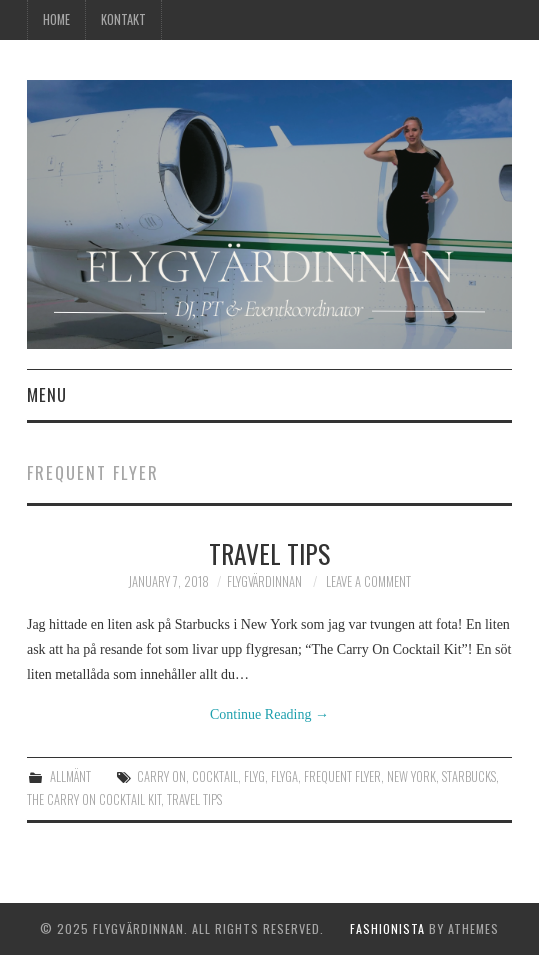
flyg (254, 776)
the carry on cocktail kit (94, 799)
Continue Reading (269, 714)
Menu (47, 394)
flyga (284, 776)
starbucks (469, 776)
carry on (161, 776)
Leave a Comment (368, 581)
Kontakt (123, 19)
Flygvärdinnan (264, 581)
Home (56, 19)
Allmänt (70, 776)
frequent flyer (342, 776)
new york (411, 776)
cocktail (215, 776)
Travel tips (269, 553)
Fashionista (387, 928)
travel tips (194, 799)
